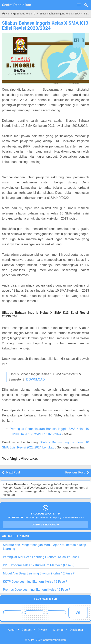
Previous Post (75, 472)
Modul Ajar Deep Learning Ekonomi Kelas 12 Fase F (39, 573)
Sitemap (58, 630)
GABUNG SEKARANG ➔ (46, 525)
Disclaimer (76, 630)
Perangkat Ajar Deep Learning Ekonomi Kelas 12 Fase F (41, 557)
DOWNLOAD (35, 379)
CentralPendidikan (17, 5)
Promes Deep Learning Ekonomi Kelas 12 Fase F (37, 590)
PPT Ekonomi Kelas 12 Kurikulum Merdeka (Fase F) (39, 565)
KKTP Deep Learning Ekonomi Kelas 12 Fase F (35, 582)
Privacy (42, 630)
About (12, 630)
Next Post (13, 472)
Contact (26, 630)
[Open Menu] (79, 5)
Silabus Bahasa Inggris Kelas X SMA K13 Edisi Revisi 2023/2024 (45, 26)
